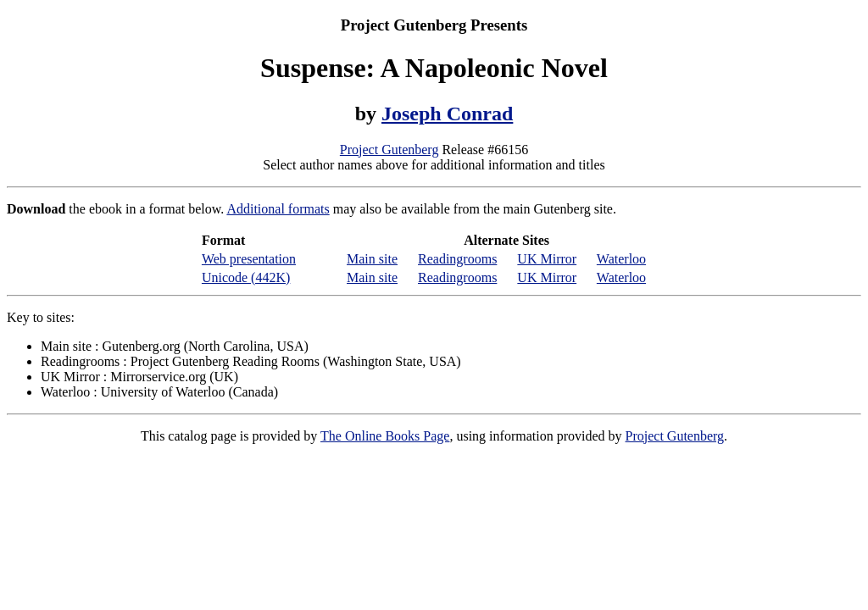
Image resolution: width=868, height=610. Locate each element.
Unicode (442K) (246, 277)
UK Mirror (547, 259)
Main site (372, 259)
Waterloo (621, 259)
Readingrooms (457, 259)
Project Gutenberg (389, 150)
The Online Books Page (385, 436)
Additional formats (278, 209)
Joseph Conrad (447, 114)
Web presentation (249, 259)
